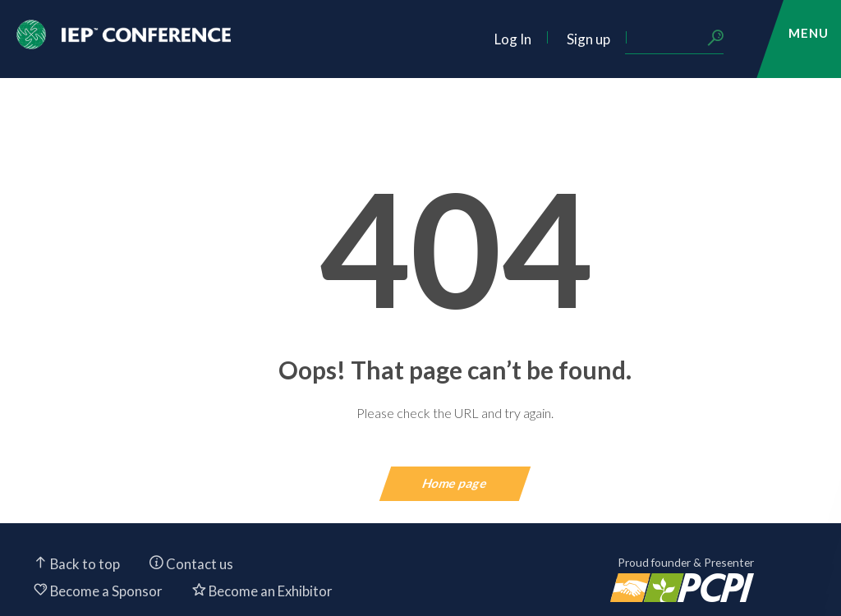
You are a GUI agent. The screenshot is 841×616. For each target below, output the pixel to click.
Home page (455, 483)
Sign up (588, 39)
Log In (513, 39)
